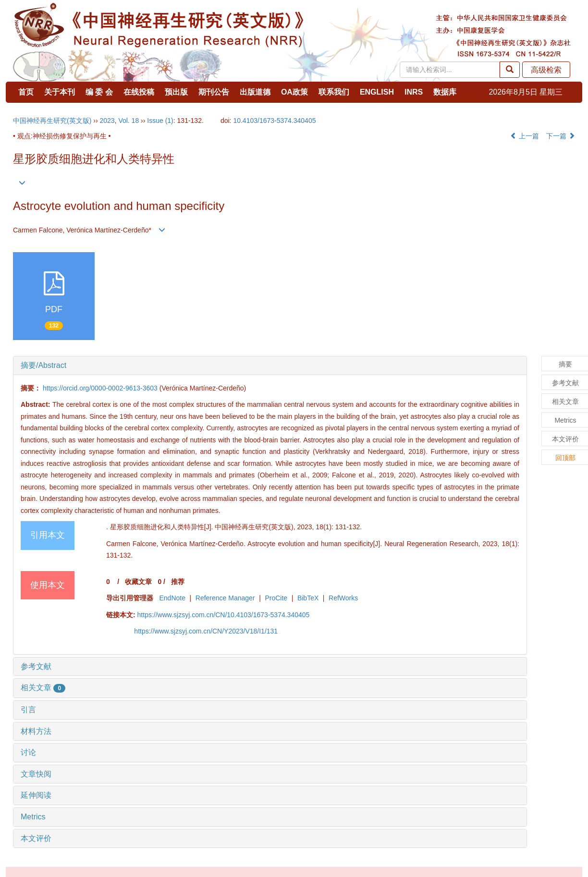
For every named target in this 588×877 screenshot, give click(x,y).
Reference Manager (225, 598)
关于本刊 (60, 92)
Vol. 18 (129, 121)
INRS (414, 92)
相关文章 (43, 688)
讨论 (28, 752)
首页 (26, 92)
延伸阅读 (36, 795)
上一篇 (525, 136)
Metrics (33, 817)
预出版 (176, 92)
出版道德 (255, 92)
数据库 (445, 92)
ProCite (276, 598)
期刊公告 (214, 92)
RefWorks (343, 598)
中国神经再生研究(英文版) (52, 121)
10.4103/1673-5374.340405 (274, 121)
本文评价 (36, 838)
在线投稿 (139, 92)
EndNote (172, 598)
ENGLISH (377, 92)
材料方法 (36, 731)
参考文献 (36, 666)
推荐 (178, 582)
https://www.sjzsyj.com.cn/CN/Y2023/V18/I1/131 (206, 631)
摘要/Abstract (43, 365)
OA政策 (294, 92)
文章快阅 (36, 774)
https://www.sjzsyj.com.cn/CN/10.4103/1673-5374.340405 (224, 615)
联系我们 (334, 92)
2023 (107, 121)
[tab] (270, 365)
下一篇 (561, 136)
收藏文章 (138, 582)
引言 (28, 710)
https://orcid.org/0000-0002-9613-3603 (100, 388)
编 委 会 (99, 92)
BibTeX (308, 598)
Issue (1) (160, 121)
